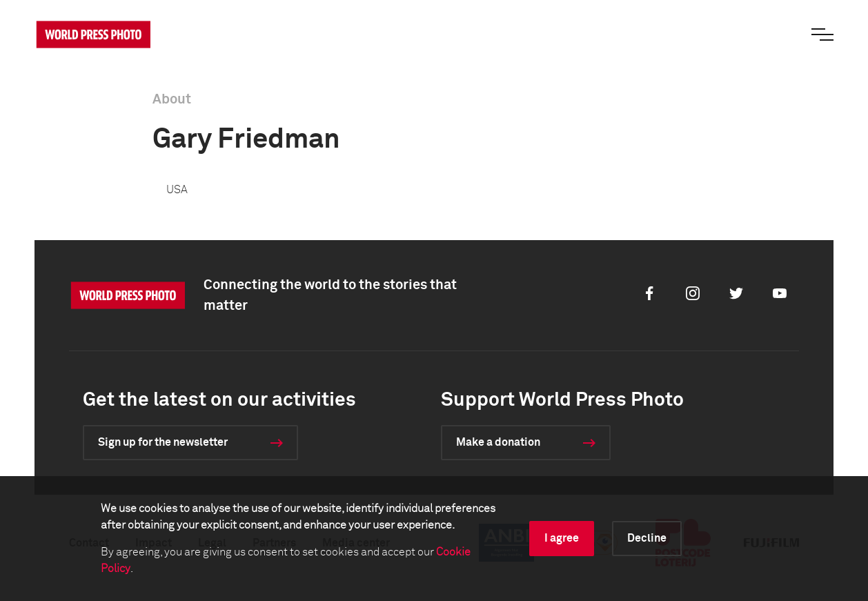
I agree (562, 538)
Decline (647, 538)
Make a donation (498, 442)
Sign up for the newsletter (163, 442)
